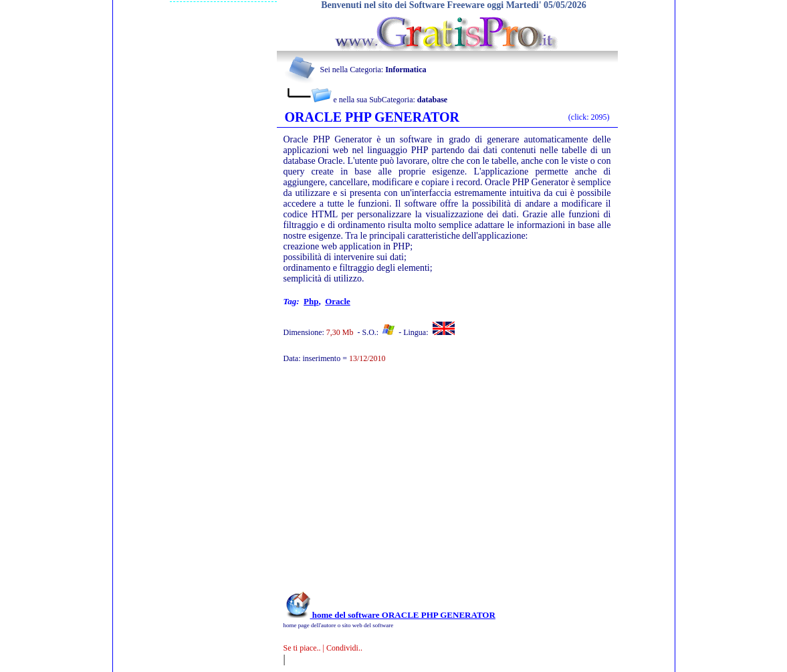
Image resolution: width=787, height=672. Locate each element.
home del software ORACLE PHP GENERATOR (389, 615)
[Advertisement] (429, 484)
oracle (338, 301)
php (311, 301)
